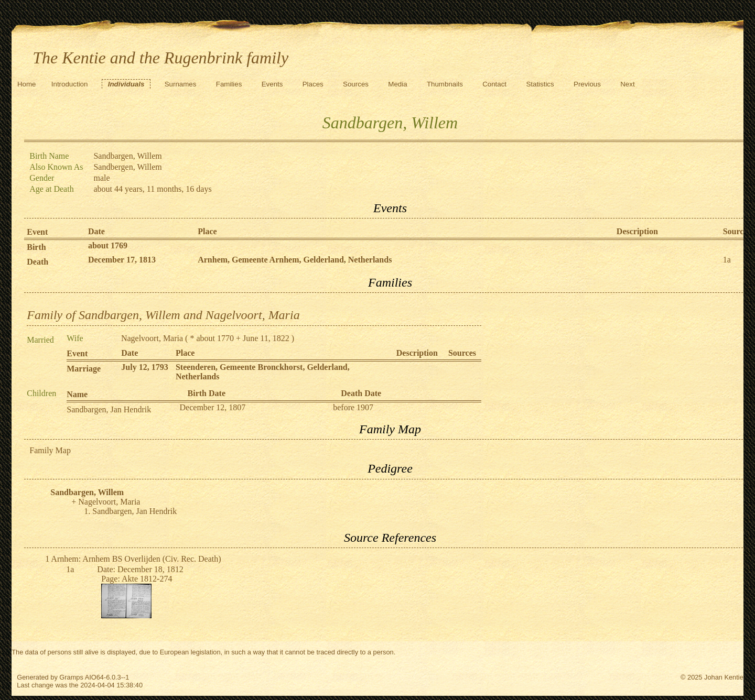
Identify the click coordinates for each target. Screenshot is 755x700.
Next (627, 84)
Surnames (181, 84)
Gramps (71, 677)
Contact (494, 84)
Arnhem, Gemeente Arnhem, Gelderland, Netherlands (295, 260)
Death (37, 262)
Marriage (84, 369)
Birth (36, 247)
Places (313, 84)
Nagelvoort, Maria (152, 338)
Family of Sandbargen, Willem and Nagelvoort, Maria (163, 315)
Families (229, 84)
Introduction (70, 84)
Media (397, 84)
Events (272, 84)
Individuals (126, 84)
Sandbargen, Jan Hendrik (109, 409)
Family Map (50, 450)
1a (727, 260)
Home (27, 84)
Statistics (540, 84)
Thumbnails (445, 84)
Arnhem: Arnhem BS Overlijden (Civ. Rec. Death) (136, 559)
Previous (587, 84)
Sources (356, 84)
